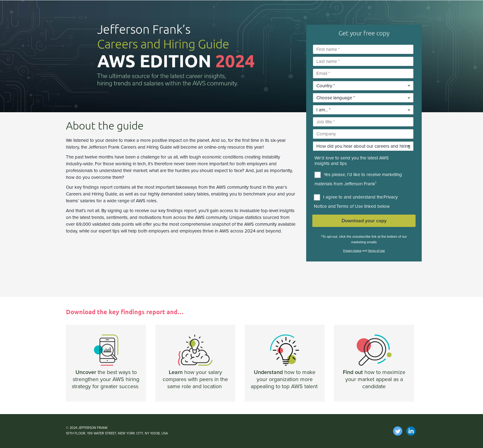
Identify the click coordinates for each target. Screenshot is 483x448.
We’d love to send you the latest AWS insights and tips (352, 161)
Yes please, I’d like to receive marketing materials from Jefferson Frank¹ (358, 179)
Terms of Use (376, 251)
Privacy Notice (352, 251)
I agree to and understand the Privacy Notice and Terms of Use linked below (356, 202)
